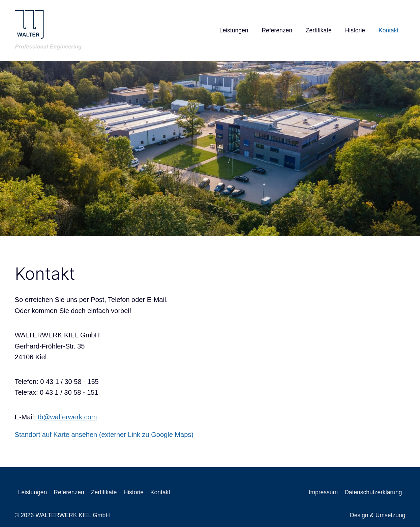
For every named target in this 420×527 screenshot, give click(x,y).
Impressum (323, 492)
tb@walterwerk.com (67, 417)
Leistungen (234, 30)
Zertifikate (319, 30)
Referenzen (277, 30)
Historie (355, 30)
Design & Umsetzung (378, 515)
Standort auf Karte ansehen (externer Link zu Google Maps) (104, 435)
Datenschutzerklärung (373, 492)
